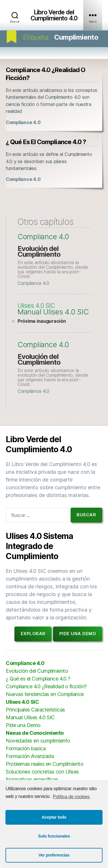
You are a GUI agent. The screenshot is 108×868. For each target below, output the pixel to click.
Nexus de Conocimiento (35, 733)
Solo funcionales (54, 836)
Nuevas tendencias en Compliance (45, 694)
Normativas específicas (32, 779)
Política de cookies (71, 797)
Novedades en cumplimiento (38, 741)
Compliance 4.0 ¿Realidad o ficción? (46, 686)
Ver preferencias (54, 855)
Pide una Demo (23, 725)
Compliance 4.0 (23, 122)
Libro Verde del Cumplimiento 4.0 (54, 15)
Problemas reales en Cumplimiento (44, 764)
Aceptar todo (54, 817)
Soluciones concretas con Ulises (42, 772)
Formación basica (26, 748)
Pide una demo (78, 634)
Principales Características (35, 710)
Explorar (33, 634)
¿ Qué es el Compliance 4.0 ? (46, 142)
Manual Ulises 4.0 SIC (53, 312)
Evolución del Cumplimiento (39, 251)
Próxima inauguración (42, 321)
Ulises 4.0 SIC (36, 306)
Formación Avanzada (30, 756)
